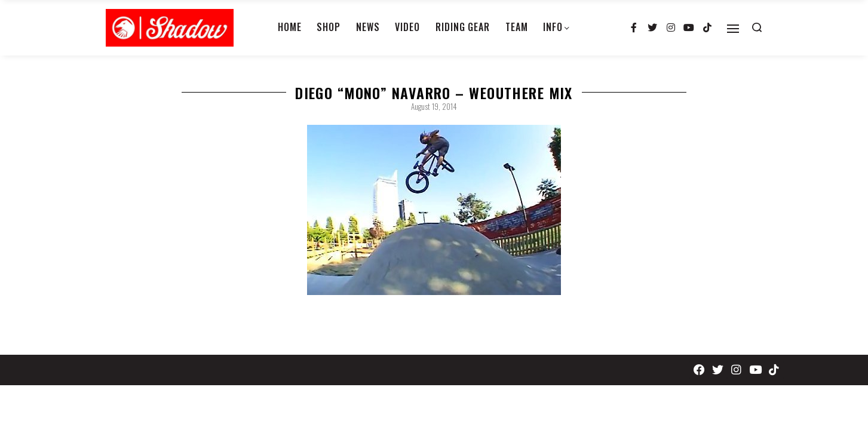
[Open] (733, 29)
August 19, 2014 (434, 106)
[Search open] (757, 27)
